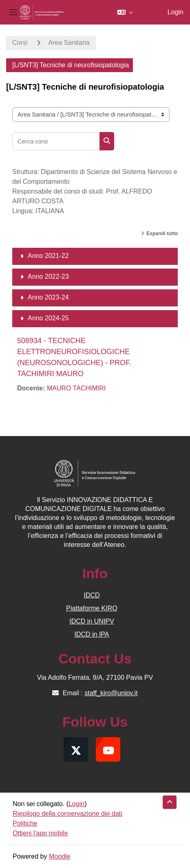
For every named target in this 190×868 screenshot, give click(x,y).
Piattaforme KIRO (92, 608)
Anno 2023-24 (48, 297)
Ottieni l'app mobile (40, 833)
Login (176, 12)
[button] (125, 12)
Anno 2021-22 (48, 256)
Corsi (20, 43)
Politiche (25, 823)
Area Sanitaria (69, 43)
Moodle (60, 856)
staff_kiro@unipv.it (111, 693)
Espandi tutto (162, 234)
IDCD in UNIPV (92, 621)
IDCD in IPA (92, 634)
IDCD (92, 595)
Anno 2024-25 (48, 318)
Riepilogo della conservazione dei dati (67, 814)
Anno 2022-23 (48, 276)
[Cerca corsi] (56, 141)
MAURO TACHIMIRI (76, 388)
